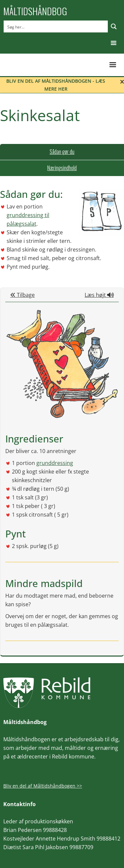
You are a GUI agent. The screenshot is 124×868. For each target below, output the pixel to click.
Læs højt (99, 295)
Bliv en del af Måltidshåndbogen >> (43, 786)
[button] (114, 43)
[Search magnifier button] (114, 26)
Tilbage (22, 295)
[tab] (62, 152)
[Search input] (56, 26)
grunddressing (55, 463)
